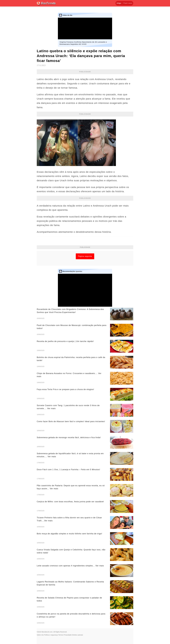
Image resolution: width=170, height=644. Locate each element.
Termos (61, 635)
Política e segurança (51, 635)
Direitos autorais (77, 635)
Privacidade (68, 635)
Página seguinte (85, 256)
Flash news (128, 3)
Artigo (119, 3)
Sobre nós (40, 635)
